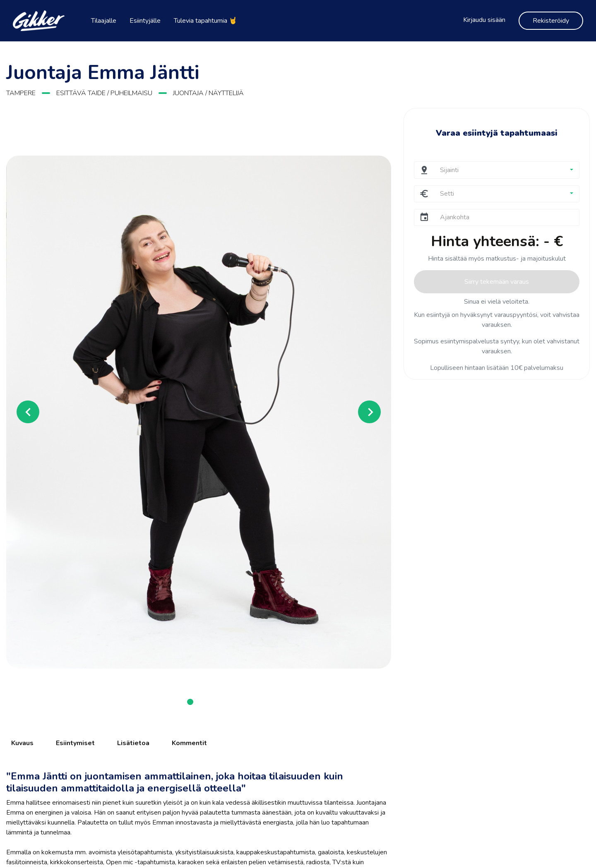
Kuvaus (22, 743)
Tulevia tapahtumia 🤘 (205, 21)
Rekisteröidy (551, 21)
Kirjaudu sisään (484, 20)
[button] (35, 412)
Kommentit (189, 743)
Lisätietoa (133, 743)
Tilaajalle (104, 21)
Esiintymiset (75, 743)
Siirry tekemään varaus (497, 282)
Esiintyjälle (145, 21)
